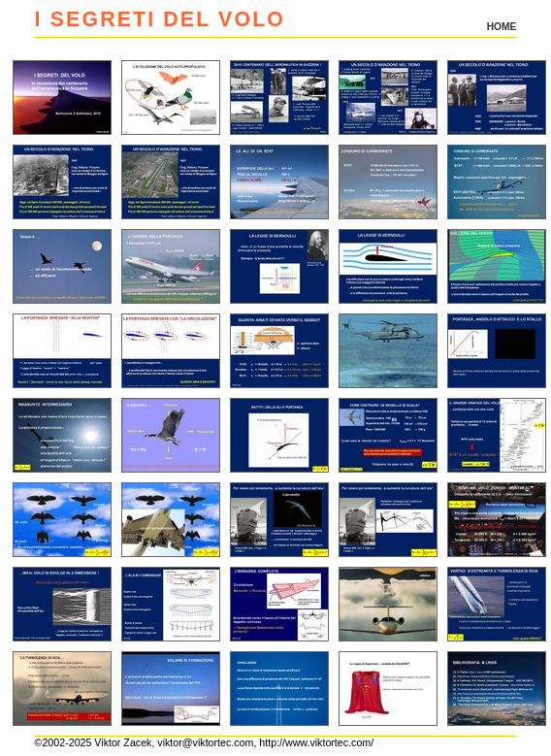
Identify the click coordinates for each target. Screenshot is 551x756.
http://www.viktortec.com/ (316, 742)
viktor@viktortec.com (205, 742)
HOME (502, 27)
